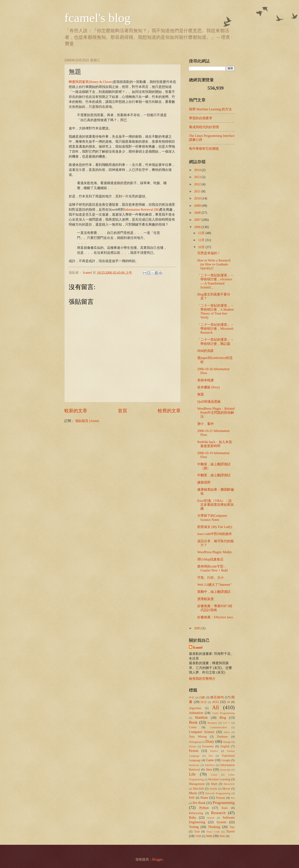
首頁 (123, 411)
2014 (198, 170)
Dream (193, 746)
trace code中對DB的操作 (215, 534)
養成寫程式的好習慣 (204, 127)
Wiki (222, 836)
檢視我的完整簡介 (202, 679)
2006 (198, 227)
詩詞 (204, 702)
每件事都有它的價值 (204, 149)
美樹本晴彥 (206, 380)
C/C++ (226, 723)
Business (212, 723)
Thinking (214, 827)
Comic (193, 727)
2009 (198, 206)
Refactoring (196, 813)
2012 (198, 184)
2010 (198, 198)
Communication (218, 727)
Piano (204, 798)
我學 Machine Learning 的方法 (210, 109)
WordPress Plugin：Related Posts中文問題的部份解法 (216, 413)
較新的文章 (76, 411)
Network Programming (218, 793)
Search (211, 818)
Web (209, 836)
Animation (196, 713)
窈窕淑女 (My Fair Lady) (215, 527)
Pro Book (199, 803)
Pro (233, 798)
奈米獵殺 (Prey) (208, 387)
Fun (211, 756)
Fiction (194, 751)
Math (214, 784)
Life (192, 774)
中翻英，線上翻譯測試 (214, 475)
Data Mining (198, 737)
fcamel (88, 273)
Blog (223, 718)
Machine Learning (219, 779)
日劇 (202, 697)
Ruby (193, 818)
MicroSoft (229, 784)
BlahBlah (201, 718)
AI (229, 702)
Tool (197, 832)
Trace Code (213, 832)
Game (210, 760)
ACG (216, 702)
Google (226, 760)
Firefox (214, 751)
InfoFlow (210, 765)
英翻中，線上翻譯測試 (214, 592)
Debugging (195, 742)
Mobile (213, 789)
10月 (202, 247)
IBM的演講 (205, 351)
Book (193, 722)
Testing (194, 827)
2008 (198, 213)
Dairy (227, 732)
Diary (210, 741)
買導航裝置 (206, 599)
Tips (232, 827)
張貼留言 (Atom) (87, 421)
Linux (214, 775)
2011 (198, 191)
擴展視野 (204, 482)
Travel (230, 831)
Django (227, 742)
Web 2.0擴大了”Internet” (214, 585)
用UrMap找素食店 (210, 559)
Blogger (157, 859)
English (225, 746)
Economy (208, 746)
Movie (226, 789)
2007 (198, 220)
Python (204, 808)
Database (222, 737)
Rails (225, 808)
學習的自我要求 (201, 118)
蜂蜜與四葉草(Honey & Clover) (91, 82)
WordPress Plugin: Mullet (214, 552)
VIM (198, 836)
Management (197, 784)
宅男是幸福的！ (209, 253)
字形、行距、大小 (211, 578)
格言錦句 (217, 697)
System (221, 822)
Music (193, 793)
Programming (224, 803)
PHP (192, 798)
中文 (192, 698)
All (216, 707)
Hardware (194, 765)
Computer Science (202, 732)
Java (209, 769)
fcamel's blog (97, 18)
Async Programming (223, 713)
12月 (202, 233)
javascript (225, 770)
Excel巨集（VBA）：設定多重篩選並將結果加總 (215, 505)
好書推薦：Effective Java (215, 617)
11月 (202, 240)
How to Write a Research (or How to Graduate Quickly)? (214, 264)
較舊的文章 (169, 411)
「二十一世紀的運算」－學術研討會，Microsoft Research (216, 329)
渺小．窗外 (206, 424)
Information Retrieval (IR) (142, 210)
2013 (198, 177)
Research (218, 813)
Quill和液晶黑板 (209, 402)
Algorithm (195, 708)
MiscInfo (199, 789)
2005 (198, 628)
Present (221, 798)
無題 (201, 394)
